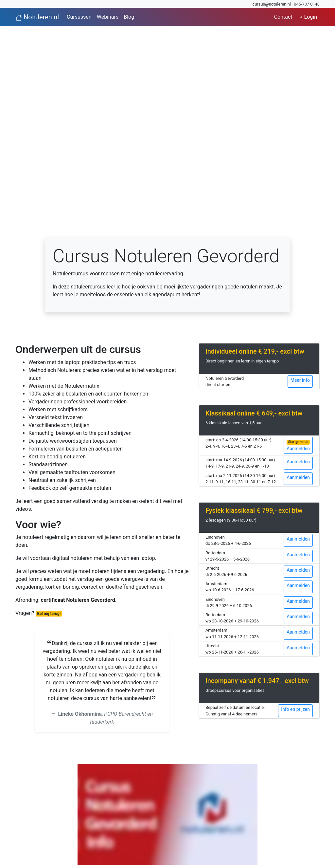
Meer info (300, 380)
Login (307, 17)
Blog (129, 17)
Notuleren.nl (37, 17)
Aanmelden (298, 446)
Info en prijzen (295, 709)
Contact (283, 17)
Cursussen (79, 17)
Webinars (108, 17)
